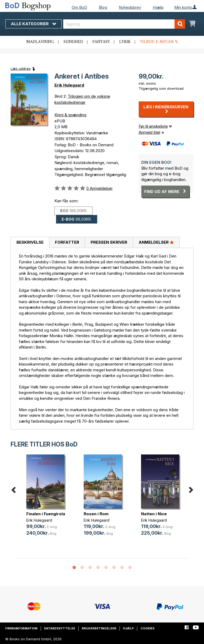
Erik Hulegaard (69, 85)
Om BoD (79, 7)
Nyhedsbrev (130, 7)
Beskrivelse (30, 242)
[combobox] (124, 24)
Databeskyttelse (60, 628)
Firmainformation (21, 628)
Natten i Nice (154, 514)
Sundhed (73, 42)
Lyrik (125, 42)
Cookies (148, 628)
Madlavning (40, 42)
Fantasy (101, 42)
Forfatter (67, 242)
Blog (103, 7)
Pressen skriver (109, 242)
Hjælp (158, 7)
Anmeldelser (156, 242)
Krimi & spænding (70, 115)
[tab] (30, 243)
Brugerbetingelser (99, 628)
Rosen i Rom (96, 514)
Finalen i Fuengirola (46, 514)
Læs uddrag (21, 68)
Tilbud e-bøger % (159, 42)
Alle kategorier (33, 24)
